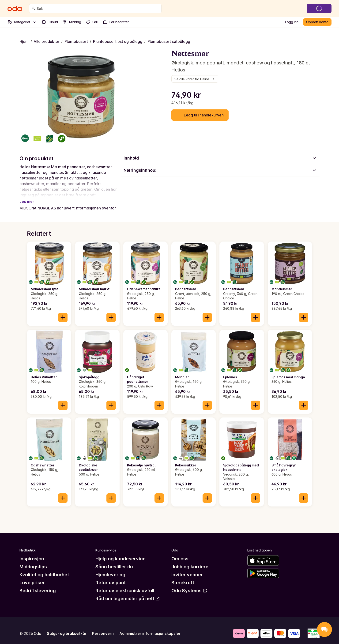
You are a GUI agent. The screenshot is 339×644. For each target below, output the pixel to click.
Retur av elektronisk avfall (125, 585)
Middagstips (33, 561)
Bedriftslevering (38, 585)
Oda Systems (189, 585)
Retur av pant (111, 577)
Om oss (180, 553)
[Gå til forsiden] (15, 8)
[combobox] (98, 8)
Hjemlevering (110, 569)
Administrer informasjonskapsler (150, 628)
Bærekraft (183, 577)
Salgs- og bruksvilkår (67, 628)
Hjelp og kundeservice (121, 553)
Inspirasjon (32, 553)
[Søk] (34, 8)
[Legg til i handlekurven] (63, 312)
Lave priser (32, 577)
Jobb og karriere (190, 561)
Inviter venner (187, 569)
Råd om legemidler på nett (128, 593)
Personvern (103, 628)
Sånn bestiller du (114, 561)
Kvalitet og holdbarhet (44, 569)
